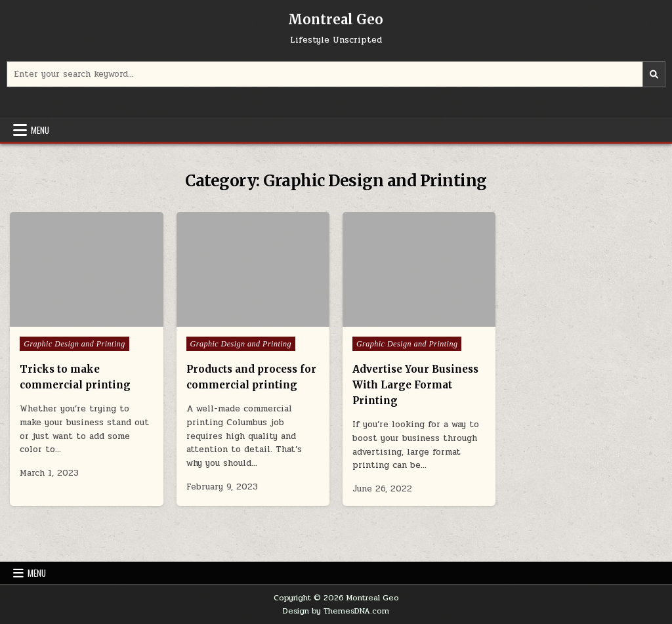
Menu (40, 130)
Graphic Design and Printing (74, 344)
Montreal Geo (336, 19)
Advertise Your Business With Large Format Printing (415, 385)
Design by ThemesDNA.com (336, 611)
